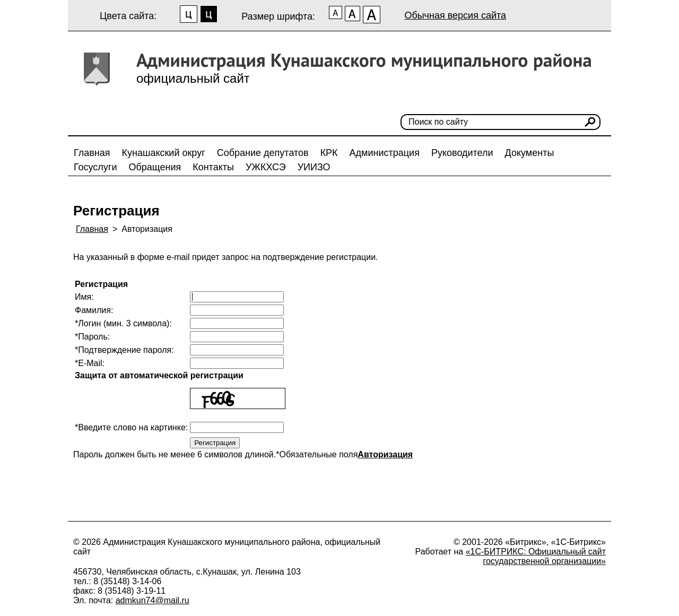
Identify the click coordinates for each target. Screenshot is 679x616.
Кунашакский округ (164, 153)
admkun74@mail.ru (153, 600)
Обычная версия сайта (455, 15)
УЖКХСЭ (266, 167)
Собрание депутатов (263, 153)
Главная (92, 153)
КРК (329, 153)
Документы (530, 153)
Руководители (462, 153)
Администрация (385, 153)
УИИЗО (314, 167)
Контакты (213, 167)
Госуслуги (95, 167)
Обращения (155, 167)
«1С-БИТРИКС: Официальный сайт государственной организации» (536, 556)
